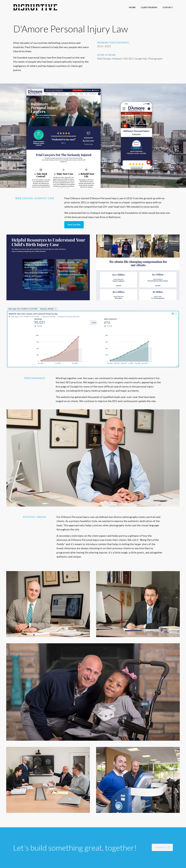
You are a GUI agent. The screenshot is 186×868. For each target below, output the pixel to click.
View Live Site (74, 225)
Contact (168, 7)
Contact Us (162, 847)
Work (132, 7)
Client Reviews (149, 7)
